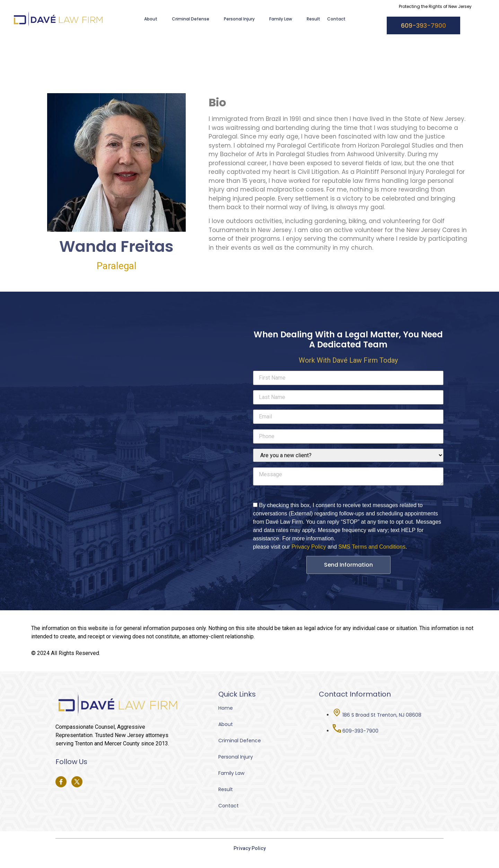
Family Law (284, 19)
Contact (336, 19)
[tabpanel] (338, 181)
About (155, 19)
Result (313, 19)
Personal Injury (243, 19)
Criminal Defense (194, 19)
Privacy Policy (309, 547)
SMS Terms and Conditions (372, 547)
